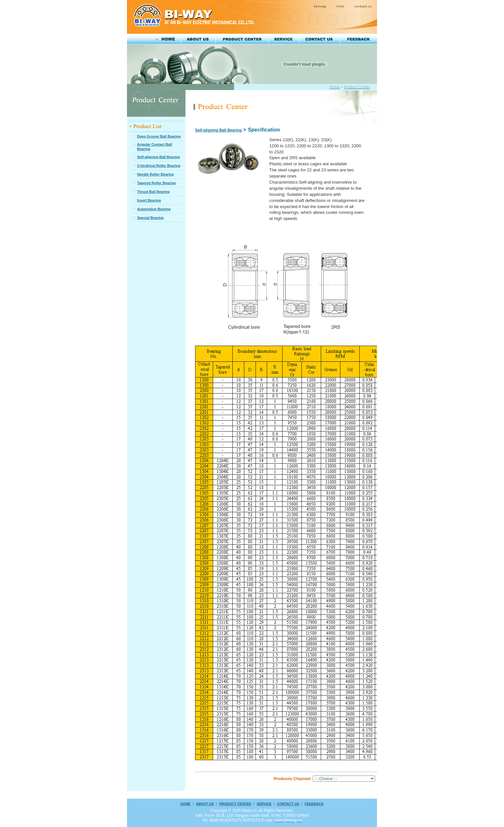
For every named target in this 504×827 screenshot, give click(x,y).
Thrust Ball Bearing (153, 192)
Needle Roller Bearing (155, 174)
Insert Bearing (149, 200)
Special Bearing (150, 218)
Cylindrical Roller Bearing (158, 166)
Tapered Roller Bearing (156, 183)
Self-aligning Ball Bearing (158, 157)
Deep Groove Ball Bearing (159, 136)
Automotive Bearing (154, 209)
